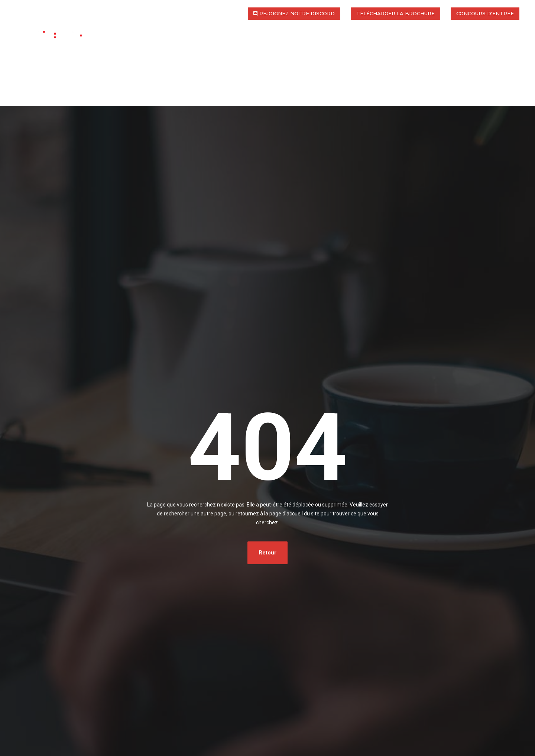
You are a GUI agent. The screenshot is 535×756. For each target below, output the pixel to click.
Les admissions (370, 44)
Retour (267, 553)
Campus (316, 44)
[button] (294, 14)
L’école (149, 44)
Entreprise (430, 44)
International (262, 44)
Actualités (484, 44)
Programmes (198, 44)
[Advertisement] (267, 117)
